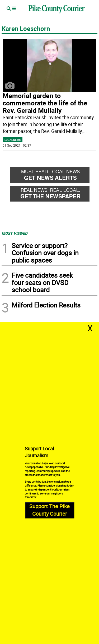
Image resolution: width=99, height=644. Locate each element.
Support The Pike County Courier (49, 510)
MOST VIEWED (15, 233)
